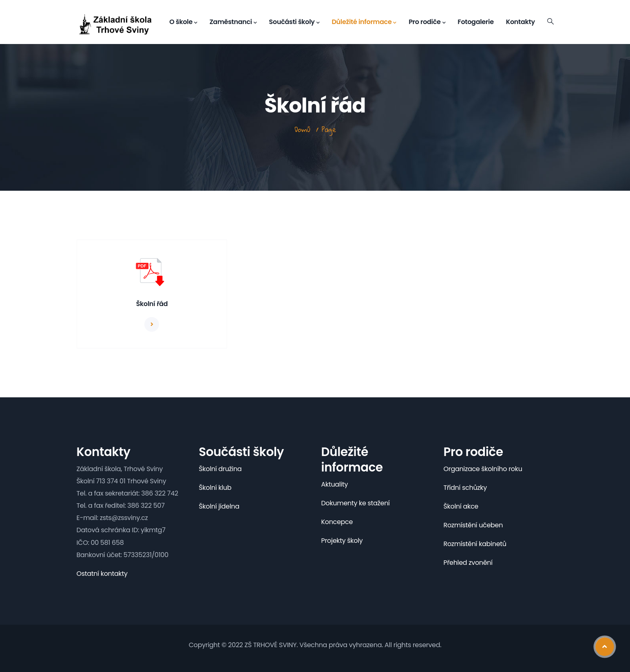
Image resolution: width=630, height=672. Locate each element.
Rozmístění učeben (473, 525)
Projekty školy (342, 541)
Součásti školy (294, 22)
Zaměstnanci (233, 22)
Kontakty (521, 22)
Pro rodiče (427, 22)
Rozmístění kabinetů (475, 544)
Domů (302, 129)
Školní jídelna (219, 506)
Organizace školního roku (483, 469)
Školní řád (152, 304)
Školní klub (215, 488)
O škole (183, 22)
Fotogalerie (475, 22)
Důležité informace (364, 22)
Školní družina (220, 469)
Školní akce (461, 506)
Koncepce (337, 522)
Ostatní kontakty (102, 574)
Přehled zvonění (468, 563)
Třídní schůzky (465, 488)
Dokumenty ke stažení (356, 503)
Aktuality (335, 484)
